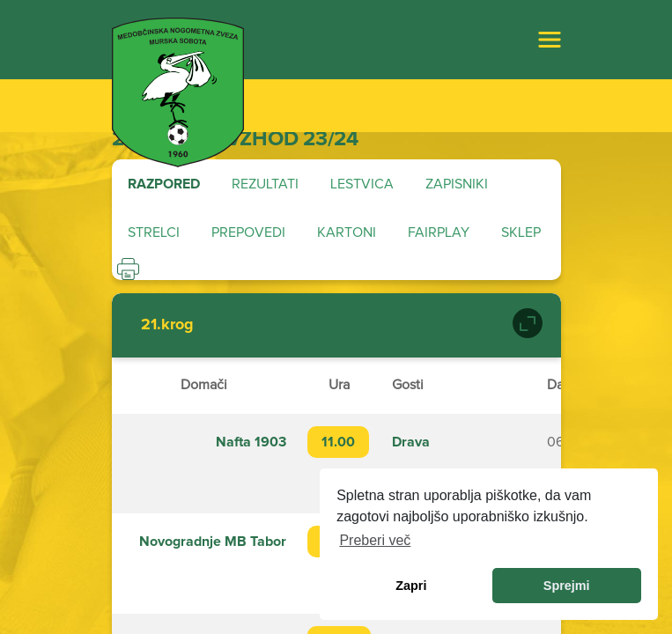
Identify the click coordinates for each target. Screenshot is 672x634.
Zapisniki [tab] (457, 184)
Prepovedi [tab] (248, 232)
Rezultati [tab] (265, 184)
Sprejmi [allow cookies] (567, 586)
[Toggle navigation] (550, 40)
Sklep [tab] (521, 232)
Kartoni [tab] (347, 232)
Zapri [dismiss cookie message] (411, 586)
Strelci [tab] (154, 232)
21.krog (167, 325)
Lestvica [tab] (362, 184)
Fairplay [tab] (439, 232)
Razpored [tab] (164, 184)
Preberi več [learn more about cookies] (375, 540)
